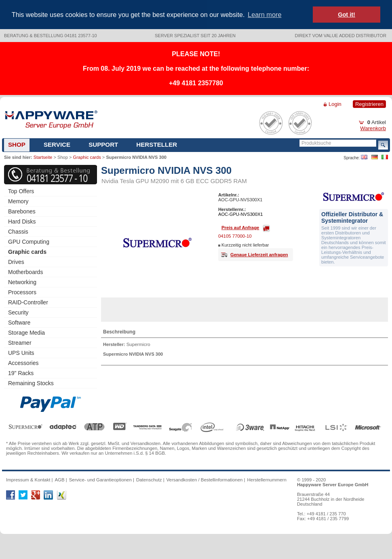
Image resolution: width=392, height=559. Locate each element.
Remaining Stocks (31, 383)
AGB (59, 480)
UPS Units (21, 353)
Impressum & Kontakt (28, 480)
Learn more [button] (264, 15)
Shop (17, 144)
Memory (18, 201)
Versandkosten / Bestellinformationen (205, 480)
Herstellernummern (267, 480)
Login (335, 104)
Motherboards (25, 272)
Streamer (20, 343)
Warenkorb (373, 128)
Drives (16, 262)
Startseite (43, 157)
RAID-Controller (28, 302)
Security (18, 312)
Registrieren (369, 104)
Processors (22, 292)
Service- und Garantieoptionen (100, 480)
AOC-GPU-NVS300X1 (241, 214)
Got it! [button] (347, 15)
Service (57, 144)
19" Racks (21, 373)
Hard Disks (22, 221)
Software (19, 323)
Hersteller (157, 144)
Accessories (23, 363)
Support (103, 144)
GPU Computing (29, 242)
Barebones (22, 211)
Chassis (18, 232)
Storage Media (26, 333)
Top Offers (21, 191)
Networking (22, 282)
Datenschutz (149, 480)
